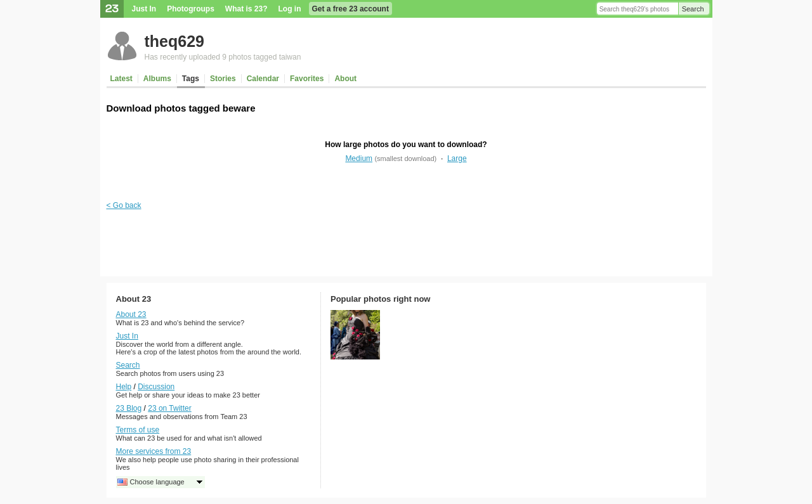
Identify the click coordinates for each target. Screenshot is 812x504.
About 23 (131, 314)
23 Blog (129, 408)
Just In (144, 9)
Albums (157, 79)
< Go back (124, 205)
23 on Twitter (169, 408)
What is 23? (246, 9)
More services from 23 (154, 451)
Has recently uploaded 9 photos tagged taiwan (223, 57)
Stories (223, 79)
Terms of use (138, 430)
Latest (121, 79)
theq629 (174, 41)
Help (124, 387)
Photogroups (191, 9)
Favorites (307, 79)
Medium (359, 158)
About (345, 79)
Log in (290, 9)
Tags (191, 79)
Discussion (156, 387)
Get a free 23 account (350, 9)
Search (693, 9)
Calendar (263, 79)
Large (457, 158)
